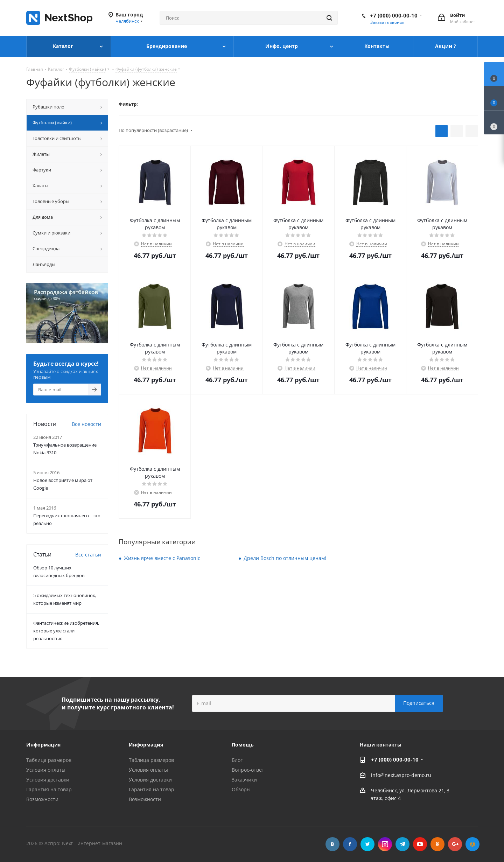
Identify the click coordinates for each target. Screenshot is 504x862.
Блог (237, 760)
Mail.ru (472, 844)
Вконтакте (332, 844)
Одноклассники (437, 844)
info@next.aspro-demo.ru (401, 775)
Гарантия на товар (49, 789)
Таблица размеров (49, 760)
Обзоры (241, 789)
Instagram (385, 844)
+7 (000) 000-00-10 (394, 15)
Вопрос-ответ (248, 770)
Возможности (42, 799)
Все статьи (88, 555)
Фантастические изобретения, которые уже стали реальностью (66, 631)
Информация (146, 745)
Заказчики (244, 780)
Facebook (350, 844)
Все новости (86, 424)
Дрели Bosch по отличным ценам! (285, 558)
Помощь (243, 745)
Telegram (402, 844)
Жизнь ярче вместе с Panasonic (162, 558)
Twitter (367, 844)
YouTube (420, 844)
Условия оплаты (46, 770)
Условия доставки (48, 780)
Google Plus (455, 844)
